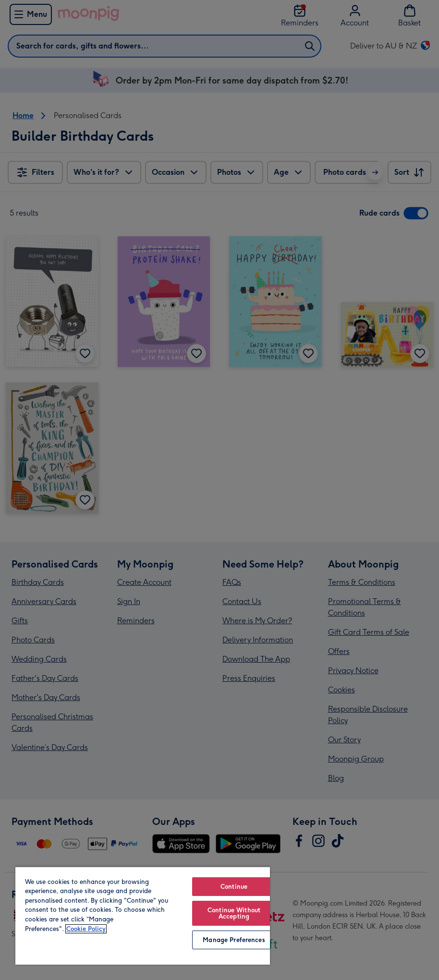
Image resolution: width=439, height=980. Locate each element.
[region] (143, 915)
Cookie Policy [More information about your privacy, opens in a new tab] (86, 929)
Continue (234, 887)
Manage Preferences (234, 940)
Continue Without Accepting (234, 913)
